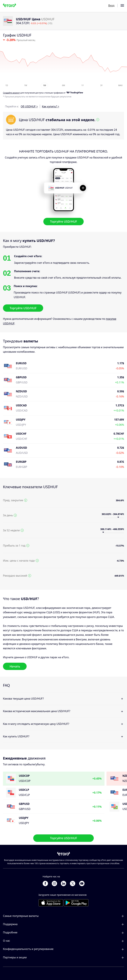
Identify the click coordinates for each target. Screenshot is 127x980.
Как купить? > (51, 106)
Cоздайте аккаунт (11, 93)
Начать (15, 666)
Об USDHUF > (29, 106)
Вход (111, 5)
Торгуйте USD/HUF (63, 221)
